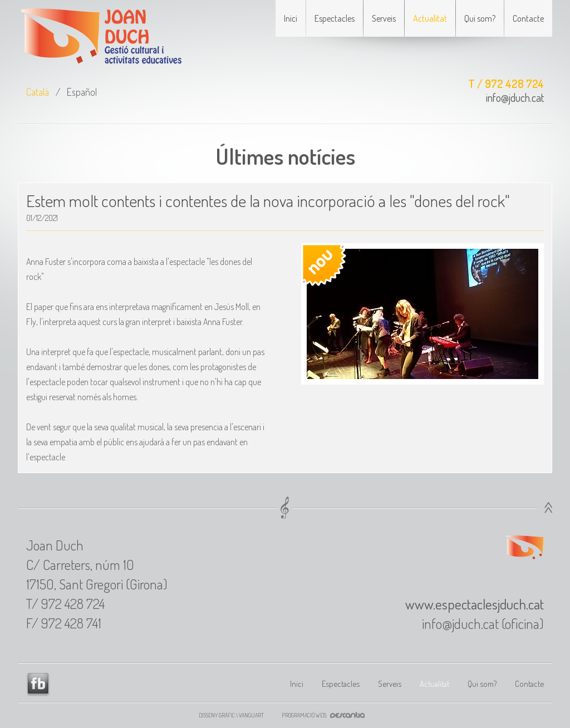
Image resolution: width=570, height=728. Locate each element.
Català (38, 92)
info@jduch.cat (515, 97)
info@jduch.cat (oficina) (483, 623)
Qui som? (480, 18)
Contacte (528, 18)
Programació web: (326, 715)
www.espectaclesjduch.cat (475, 604)
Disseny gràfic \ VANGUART (231, 715)
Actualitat (430, 18)
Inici (291, 18)
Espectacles (335, 18)
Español (82, 92)
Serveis (384, 18)
